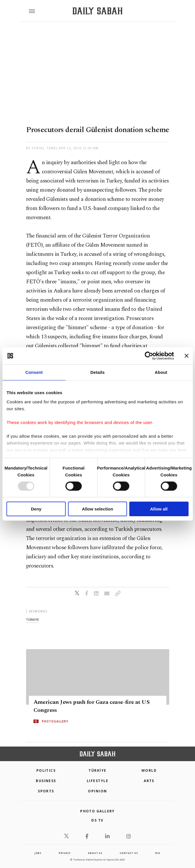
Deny (36, 509)
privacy (65, 853)
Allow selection (97, 509)
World (149, 770)
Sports (46, 791)
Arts (149, 781)
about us (95, 853)
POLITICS (46, 770)
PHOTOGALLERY (55, 721)
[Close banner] (186, 356)
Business (46, 781)
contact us (129, 853)
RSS (158, 853)
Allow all (159, 509)
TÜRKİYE (97, 770)
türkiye (32, 619)
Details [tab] (98, 372)
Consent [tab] (34, 372)
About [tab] (161, 372)
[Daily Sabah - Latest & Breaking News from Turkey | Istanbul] (97, 11)
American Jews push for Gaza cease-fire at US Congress (92, 706)
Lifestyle (97, 781)
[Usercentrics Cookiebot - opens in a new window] (149, 356)
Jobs (38, 853)
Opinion (97, 791)
